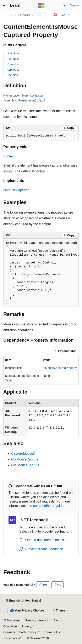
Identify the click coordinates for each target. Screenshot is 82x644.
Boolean (9, 156)
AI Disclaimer (12, 620)
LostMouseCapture (25, 465)
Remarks (12, 64)
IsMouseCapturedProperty (60, 368)
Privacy (27, 626)
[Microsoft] (41, 6)
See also (12, 75)
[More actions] (75, 15)
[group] (41, 273)
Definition (13, 53)
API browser (22, 15)
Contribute (10, 626)
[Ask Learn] (55, 15)
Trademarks (11, 638)
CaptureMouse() (23, 454)
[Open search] (64, 6)
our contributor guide (48, 506)
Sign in (74, 5)
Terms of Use (53, 632)
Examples (13, 59)
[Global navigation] (4, 6)
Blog (57, 620)
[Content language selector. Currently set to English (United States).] (23, 601)
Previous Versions (37, 620)
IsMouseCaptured (16, 190)
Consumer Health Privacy (20, 632)
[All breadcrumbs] (7, 15)
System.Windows (32, 95)
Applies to (13, 70)
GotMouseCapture (25, 459)
